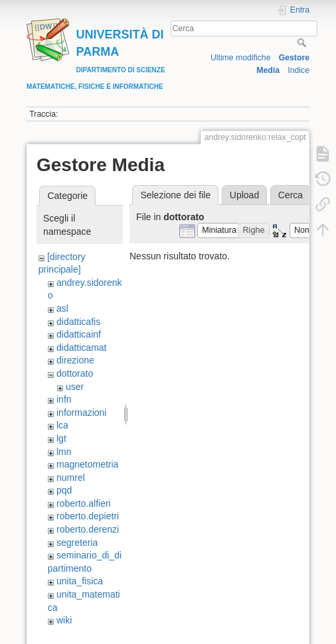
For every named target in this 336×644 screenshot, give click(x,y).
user (75, 387)
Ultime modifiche (241, 58)
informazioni (81, 413)
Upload (244, 195)
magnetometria (87, 464)
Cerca (303, 42)
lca (62, 425)
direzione (75, 360)
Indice (298, 70)
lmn (64, 452)
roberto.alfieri (84, 503)
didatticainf (79, 334)
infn (64, 399)
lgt (61, 438)
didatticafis (78, 322)
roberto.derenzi (88, 529)
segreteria (77, 543)
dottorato (75, 373)
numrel (71, 478)
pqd (64, 490)
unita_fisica (80, 581)
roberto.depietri (88, 516)
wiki (64, 620)
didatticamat (81, 348)
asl (62, 308)
